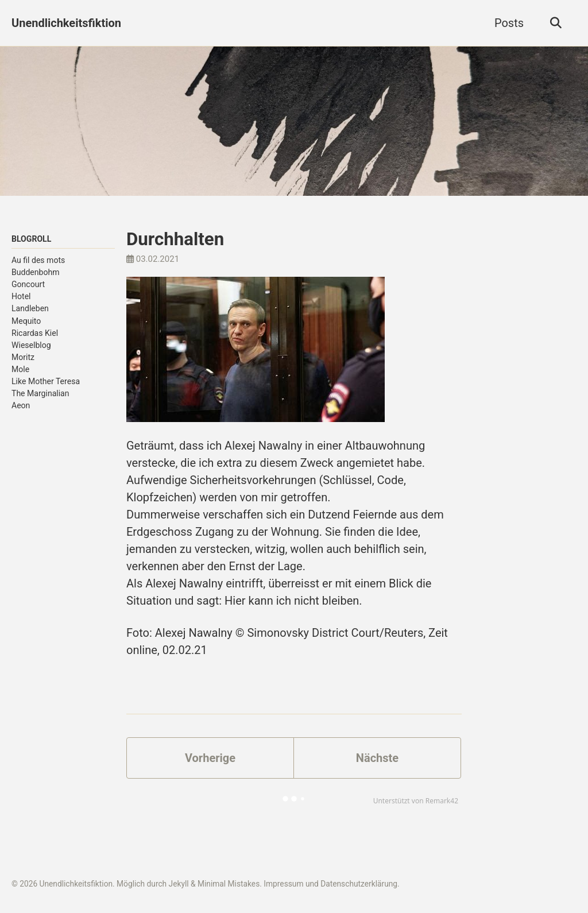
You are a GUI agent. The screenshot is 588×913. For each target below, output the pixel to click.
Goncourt (28, 284)
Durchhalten (175, 239)
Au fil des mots (38, 260)
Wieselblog (31, 345)
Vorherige (210, 758)
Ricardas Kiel (35, 333)
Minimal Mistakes (229, 884)
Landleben (30, 308)
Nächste (377, 758)
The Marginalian (40, 393)
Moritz (23, 357)
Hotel (21, 296)
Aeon (21, 405)
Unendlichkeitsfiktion (66, 23)
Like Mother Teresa (46, 381)
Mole (20, 369)
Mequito (26, 321)
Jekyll (179, 884)
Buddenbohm (36, 272)
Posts (509, 23)
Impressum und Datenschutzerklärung (330, 884)
